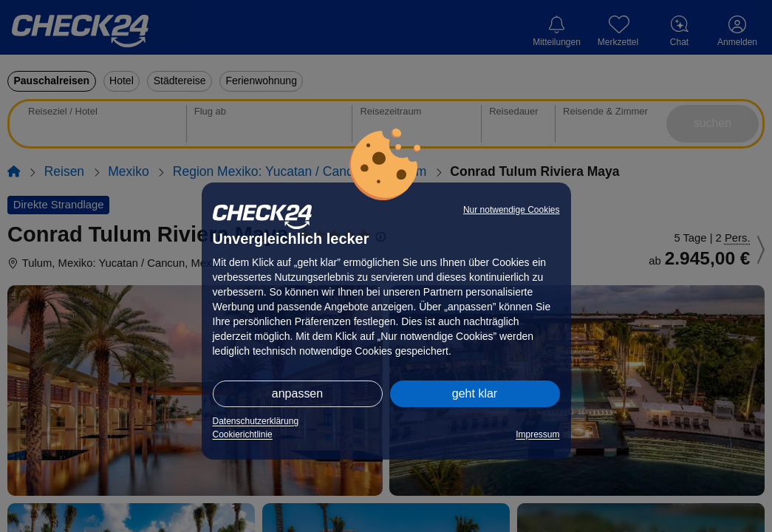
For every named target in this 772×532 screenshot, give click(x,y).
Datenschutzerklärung (256, 421)
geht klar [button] (475, 393)
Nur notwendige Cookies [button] (512, 210)
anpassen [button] (297, 393)
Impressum (537, 434)
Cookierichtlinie (243, 434)
